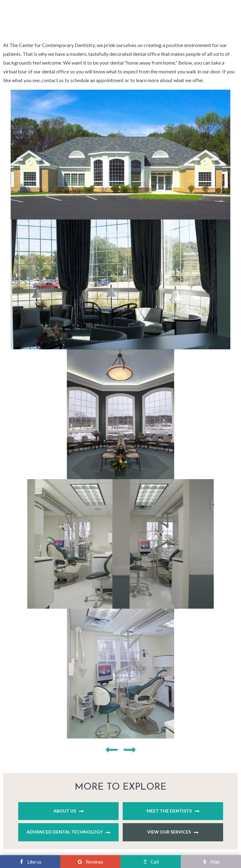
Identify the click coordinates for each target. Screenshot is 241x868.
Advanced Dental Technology (65, 832)
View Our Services (169, 832)
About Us (65, 811)
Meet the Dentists (169, 811)
